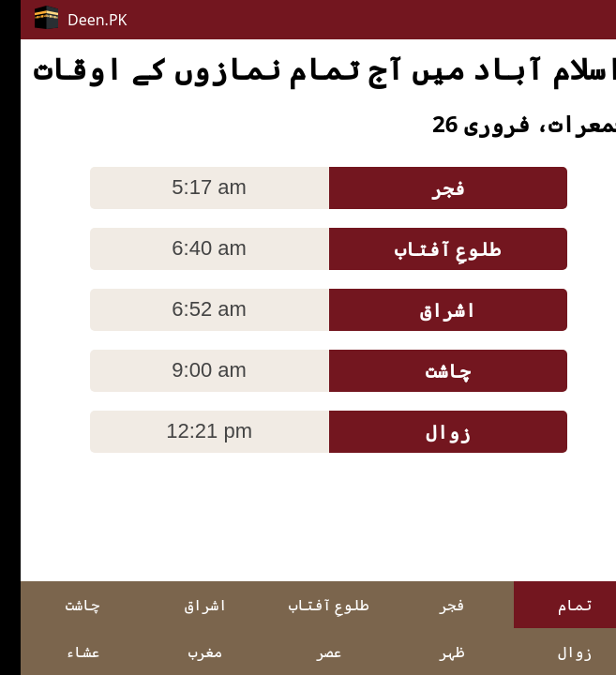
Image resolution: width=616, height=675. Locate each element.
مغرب (185, 652)
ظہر (431, 652)
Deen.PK (60, 18)
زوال (554, 652)
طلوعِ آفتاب (308, 605)
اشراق (185, 605)
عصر (308, 652)
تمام (554, 605)
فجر (431, 605)
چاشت (62, 605)
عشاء (62, 652)
